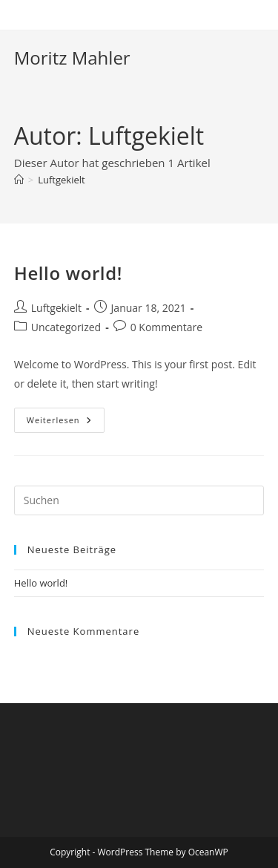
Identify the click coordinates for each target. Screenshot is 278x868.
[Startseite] (19, 180)
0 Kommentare (166, 327)
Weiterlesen (66, 423)
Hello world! (68, 273)
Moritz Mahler (72, 58)
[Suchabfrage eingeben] (139, 500)
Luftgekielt (61, 180)
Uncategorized (66, 327)
